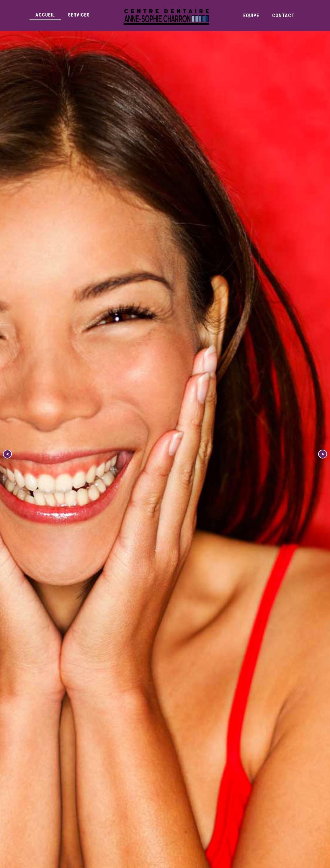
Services (79, 15)
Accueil (45, 15)
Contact (283, 15)
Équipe (251, 15)
